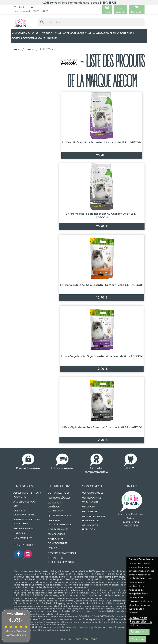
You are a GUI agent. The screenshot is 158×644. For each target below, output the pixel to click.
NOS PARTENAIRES (58, 530)
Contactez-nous (24, 8)
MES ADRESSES (90, 512)
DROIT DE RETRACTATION (62, 553)
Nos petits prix (23, 539)
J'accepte (137, 639)
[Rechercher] (91, 22)
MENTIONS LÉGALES (59, 498)
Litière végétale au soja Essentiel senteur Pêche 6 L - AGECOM (102, 285)
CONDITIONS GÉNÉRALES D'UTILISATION (56, 507)
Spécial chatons (24, 529)
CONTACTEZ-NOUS (59, 493)
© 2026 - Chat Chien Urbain (79, 639)
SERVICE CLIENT (56, 535)
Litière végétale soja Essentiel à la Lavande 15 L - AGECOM (102, 143)
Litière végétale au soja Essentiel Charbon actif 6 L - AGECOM (102, 427)
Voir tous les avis (16, 635)
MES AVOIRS (89, 507)
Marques (19, 534)
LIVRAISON (54, 548)
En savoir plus (138, 618)
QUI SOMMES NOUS (59, 516)
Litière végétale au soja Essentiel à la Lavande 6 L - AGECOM (102, 356)
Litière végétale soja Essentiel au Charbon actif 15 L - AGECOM (102, 216)
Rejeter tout (139, 632)
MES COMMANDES (92, 493)
